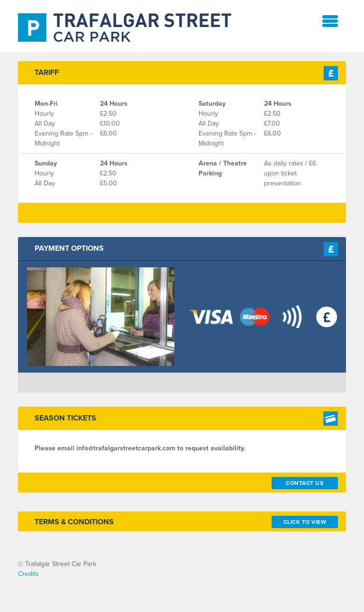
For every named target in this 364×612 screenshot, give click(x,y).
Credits (28, 574)
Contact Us (305, 483)
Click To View (305, 522)
